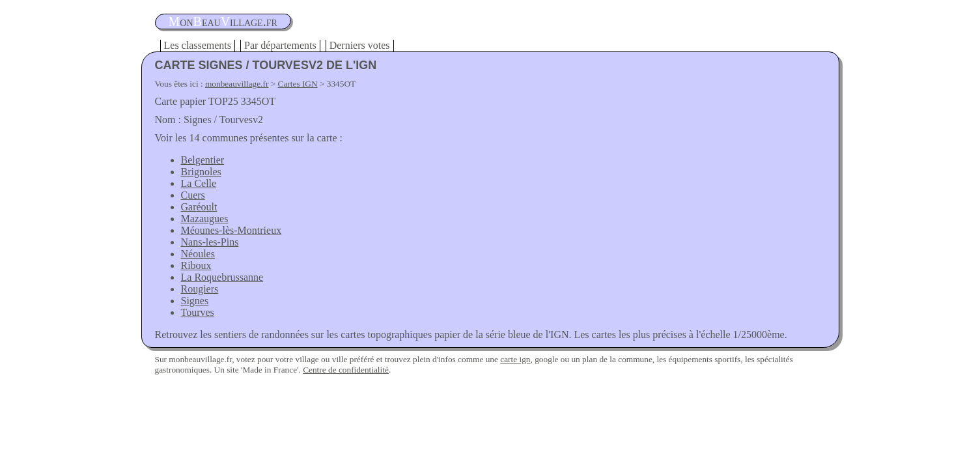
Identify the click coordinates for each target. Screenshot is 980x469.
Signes (195, 301)
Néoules (198, 254)
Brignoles (201, 172)
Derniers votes (360, 45)
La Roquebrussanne (222, 277)
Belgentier (203, 160)
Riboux (196, 265)
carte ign (515, 359)
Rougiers (200, 289)
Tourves (198, 312)
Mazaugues (205, 219)
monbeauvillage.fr (237, 84)
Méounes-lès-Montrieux (231, 230)
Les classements (198, 45)
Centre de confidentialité (346, 370)
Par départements (280, 45)
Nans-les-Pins (210, 242)
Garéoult (199, 207)
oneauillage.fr (223, 21)
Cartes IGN (298, 84)
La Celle (199, 183)
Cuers (193, 195)
